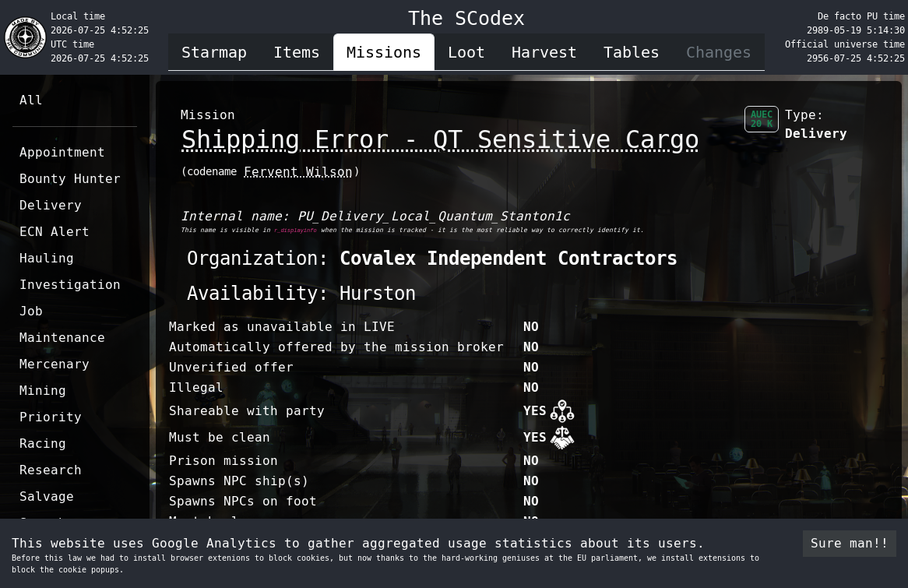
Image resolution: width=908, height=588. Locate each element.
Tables (632, 52)
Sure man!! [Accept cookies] (850, 543)
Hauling (47, 258)
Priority (51, 417)
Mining (43, 391)
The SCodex (466, 18)
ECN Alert (55, 232)
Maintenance (62, 338)
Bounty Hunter (70, 179)
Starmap (214, 52)
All (31, 100)
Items (297, 52)
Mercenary (55, 364)
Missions (384, 52)
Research (51, 470)
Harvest (544, 52)
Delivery (51, 205)
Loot (466, 52)
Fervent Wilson (298, 172)
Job (31, 311)
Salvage (47, 496)
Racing (43, 444)
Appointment (62, 152)
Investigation (70, 285)
